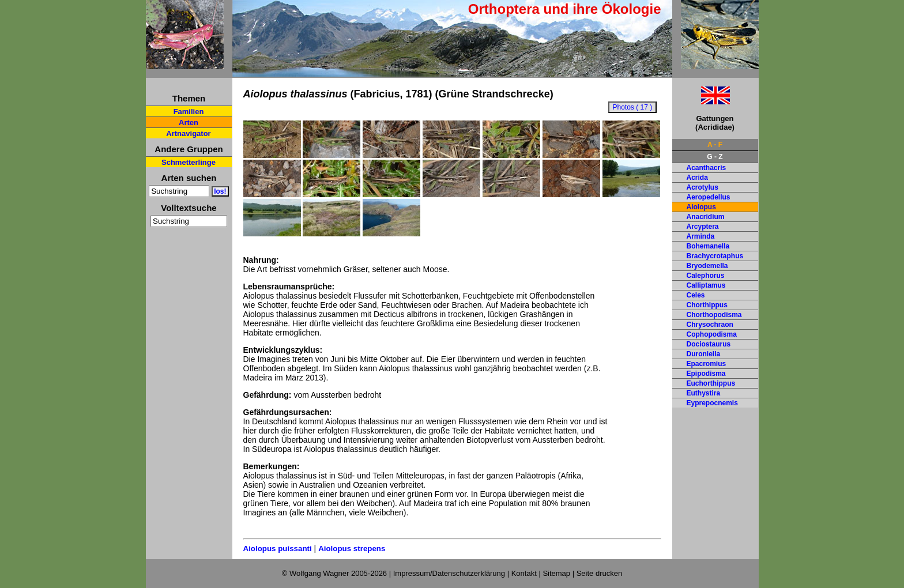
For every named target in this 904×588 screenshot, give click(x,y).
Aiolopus (701, 207)
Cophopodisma (712, 334)
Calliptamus (706, 285)
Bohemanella (708, 246)
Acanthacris (707, 168)
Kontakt (524, 573)
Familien (189, 112)
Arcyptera (703, 227)
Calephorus (706, 276)
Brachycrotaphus (715, 256)
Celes (696, 295)
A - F (715, 145)
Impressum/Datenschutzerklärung (449, 573)
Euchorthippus (711, 383)
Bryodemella (707, 266)
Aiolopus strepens (352, 549)
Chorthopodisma (714, 315)
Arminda (701, 236)
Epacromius (707, 364)
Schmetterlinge (189, 162)
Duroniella (704, 354)
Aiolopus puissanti (278, 549)
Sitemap (556, 573)
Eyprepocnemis (712, 403)
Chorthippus (707, 305)
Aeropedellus (709, 197)
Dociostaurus (709, 344)
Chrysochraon (710, 325)
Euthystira (704, 393)
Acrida (697, 178)
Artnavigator (188, 133)
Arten (189, 122)
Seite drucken (600, 573)
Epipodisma (706, 374)
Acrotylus (703, 187)
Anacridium (706, 217)
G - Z (715, 157)
